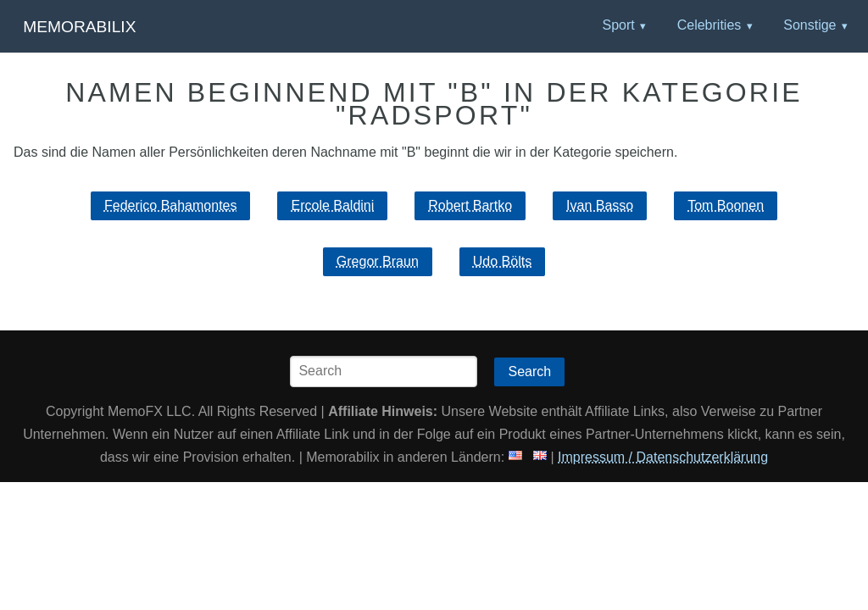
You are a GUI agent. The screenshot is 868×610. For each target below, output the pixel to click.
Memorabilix (79, 27)
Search (529, 372)
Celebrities (709, 25)
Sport (618, 25)
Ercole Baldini (332, 205)
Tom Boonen (726, 205)
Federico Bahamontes (171, 205)
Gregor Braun (378, 261)
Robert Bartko (470, 205)
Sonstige (810, 25)
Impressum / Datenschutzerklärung (663, 457)
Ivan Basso (600, 205)
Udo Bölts (502, 261)
